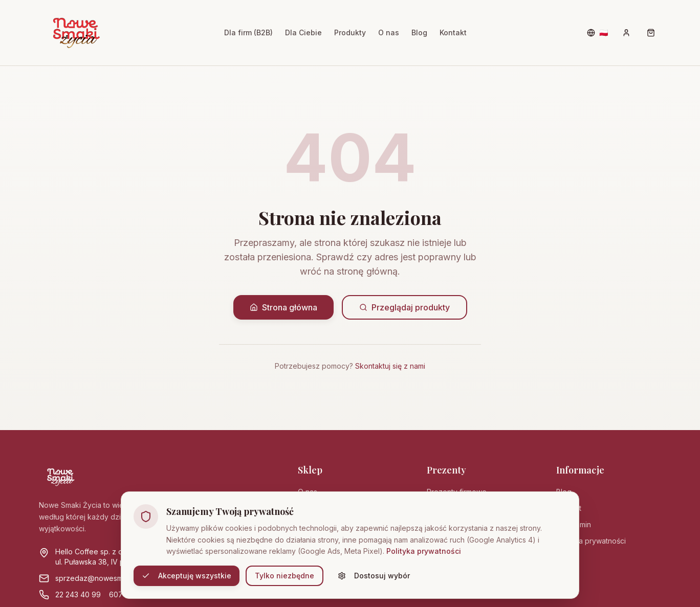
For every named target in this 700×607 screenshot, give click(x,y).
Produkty (350, 32)
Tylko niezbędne (285, 576)
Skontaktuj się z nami (390, 366)
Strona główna (283, 307)
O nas (389, 32)
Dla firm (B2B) (248, 32)
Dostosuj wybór (374, 576)
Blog (419, 32)
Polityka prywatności (424, 551)
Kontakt (453, 32)
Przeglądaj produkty (404, 307)
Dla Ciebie (303, 32)
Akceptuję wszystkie (187, 576)
